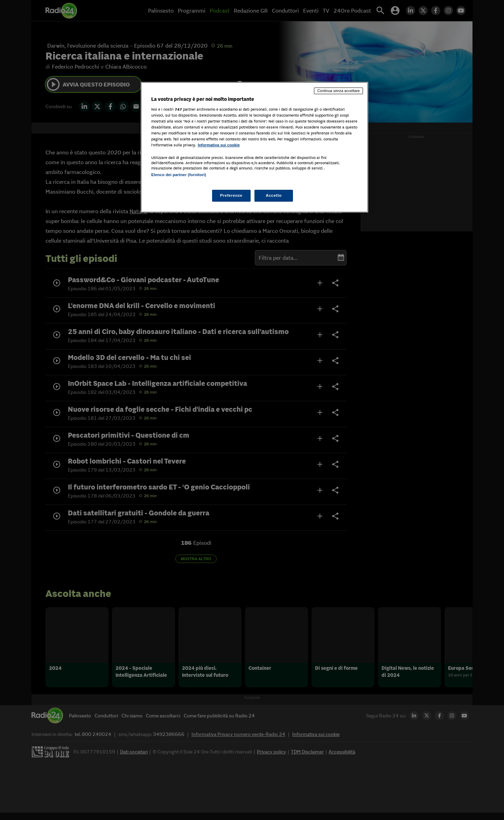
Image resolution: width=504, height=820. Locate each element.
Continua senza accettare (338, 91)
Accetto (274, 195)
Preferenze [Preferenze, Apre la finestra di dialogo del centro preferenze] (231, 195)
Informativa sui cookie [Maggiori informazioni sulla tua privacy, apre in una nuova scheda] (219, 145)
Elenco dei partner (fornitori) (179, 175)
